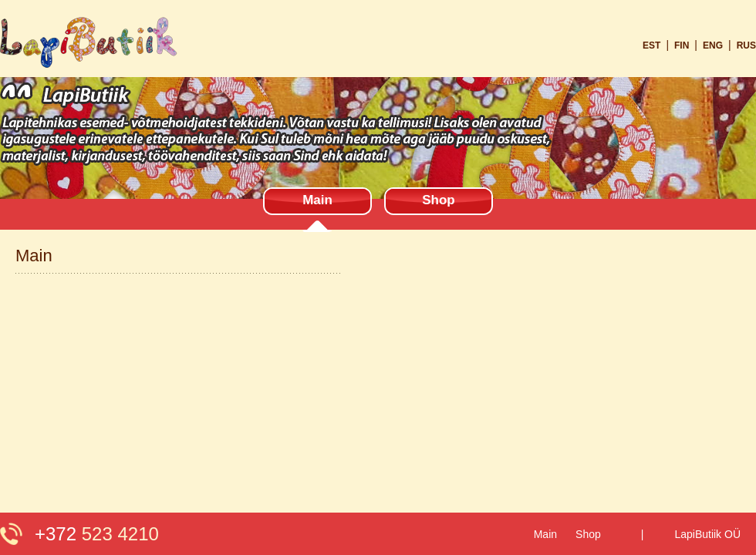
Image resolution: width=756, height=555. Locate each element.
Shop (439, 200)
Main (317, 200)
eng (713, 45)
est (651, 45)
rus (746, 45)
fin (682, 45)
